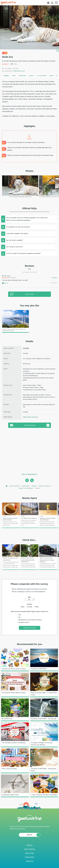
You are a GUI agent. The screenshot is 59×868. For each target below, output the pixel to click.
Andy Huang (7, 276)
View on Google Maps (29, 474)
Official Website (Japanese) (30, 417)
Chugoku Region (25, 486)
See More (54, 278)
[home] (8, 3)
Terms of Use (29, 853)
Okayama (34, 486)
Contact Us (29, 861)
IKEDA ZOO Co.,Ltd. (19, 71)
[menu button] (56, 3)
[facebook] (27, 480)
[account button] (52, 3)
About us (29, 845)
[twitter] (32, 480)
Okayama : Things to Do (45, 486)
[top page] (7, 486)
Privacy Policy (30, 857)
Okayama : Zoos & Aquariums (26, 488)
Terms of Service (29, 849)
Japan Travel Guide (14, 486)
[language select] (48, 3)
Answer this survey (29, 628)
